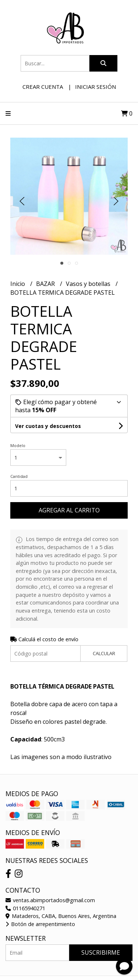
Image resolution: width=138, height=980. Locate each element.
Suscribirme (101, 952)
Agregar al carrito (69, 510)
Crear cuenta (43, 87)
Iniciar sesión (95, 87)
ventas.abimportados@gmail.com (50, 900)
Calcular (104, 653)
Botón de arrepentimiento (40, 924)
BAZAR (46, 284)
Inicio (18, 284)
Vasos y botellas (89, 284)
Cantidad (19, 476)
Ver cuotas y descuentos (48, 426)
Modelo (18, 445)
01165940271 (25, 908)
